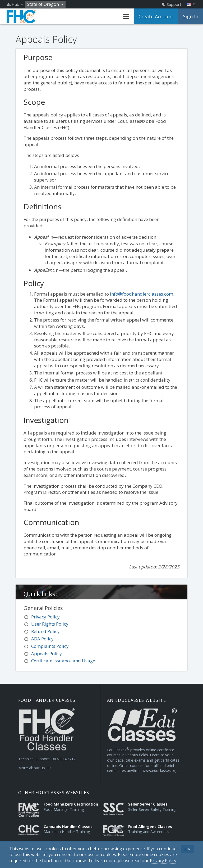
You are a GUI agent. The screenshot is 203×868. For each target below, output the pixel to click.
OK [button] (187, 849)
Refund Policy (45, 631)
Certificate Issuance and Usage (63, 661)
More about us (35, 768)
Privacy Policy (45, 617)
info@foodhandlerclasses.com (142, 294)
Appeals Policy (47, 654)
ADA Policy (42, 639)
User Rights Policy (50, 624)
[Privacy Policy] (163, 861)
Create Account (156, 16)
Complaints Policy (50, 646)
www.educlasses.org (160, 770)
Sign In (191, 16)
